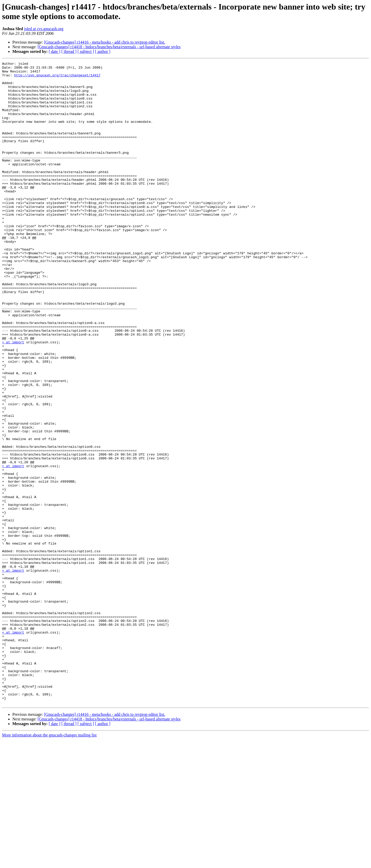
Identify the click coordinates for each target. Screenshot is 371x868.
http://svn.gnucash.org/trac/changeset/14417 (57, 78)
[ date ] (54, 51)
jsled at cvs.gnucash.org (44, 29)
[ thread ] (69, 51)
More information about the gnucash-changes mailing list (49, 863)
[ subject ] (86, 51)
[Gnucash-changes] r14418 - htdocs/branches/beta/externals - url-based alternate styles (109, 47)
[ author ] (103, 51)
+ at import (13, 399)
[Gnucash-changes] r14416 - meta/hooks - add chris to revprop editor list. (105, 42)
